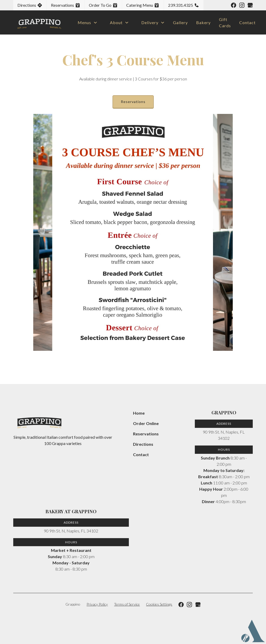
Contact (247, 22)
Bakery (203, 22)
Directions (143, 444)
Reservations (133, 102)
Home (139, 413)
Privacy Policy (97, 604)
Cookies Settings (159, 604)
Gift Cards (225, 22)
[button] (85, 23)
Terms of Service (127, 604)
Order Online (146, 423)
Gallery (180, 22)
